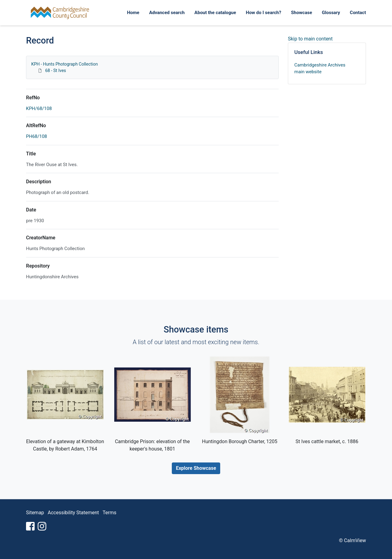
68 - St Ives (55, 70)
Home (133, 13)
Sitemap (35, 513)
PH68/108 (37, 136)
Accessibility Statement (73, 513)
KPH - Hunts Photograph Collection (64, 64)
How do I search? (264, 13)
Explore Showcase (196, 468)
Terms (109, 513)
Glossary (331, 13)
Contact (358, 13)
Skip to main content (310, 39)
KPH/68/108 (39, 108)
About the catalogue (215, 13)
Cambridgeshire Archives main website (320, 68)
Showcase (302, 13)
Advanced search (167, 13)
